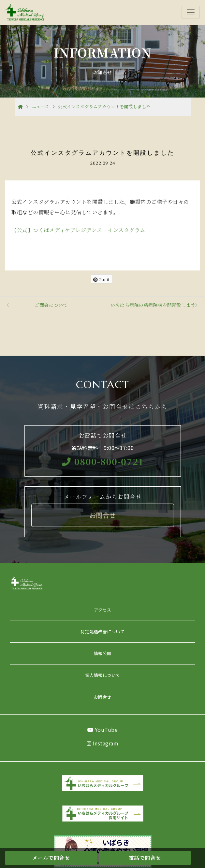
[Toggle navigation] (191, 12)
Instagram (103, 743)
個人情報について (103, 675)
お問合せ (103, 697)
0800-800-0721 (102, 461)
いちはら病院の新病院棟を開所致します (153, 305)
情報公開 (103, 653)
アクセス (102, 610)
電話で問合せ (145, 858)
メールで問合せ (51, 858)
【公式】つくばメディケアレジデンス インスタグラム (78, 230)
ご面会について (51, 305)
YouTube (103, 730)
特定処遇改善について (102, 631)
